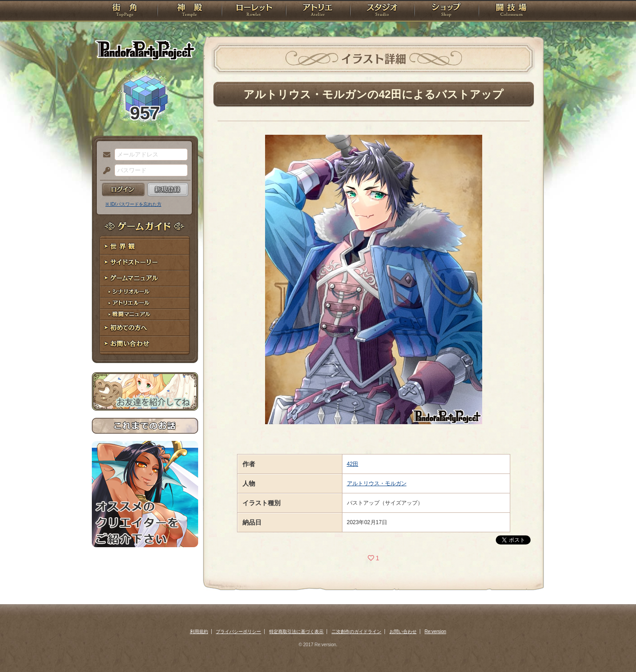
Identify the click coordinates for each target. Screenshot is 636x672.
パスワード (104, 171)
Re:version (436, 632)
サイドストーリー (145, 263)
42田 (353, 464)
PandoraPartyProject (145, 50)
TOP (125, 11)
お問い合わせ (145, 344)
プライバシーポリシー (238, 632)
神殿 (190, 11)
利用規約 (199, 632)
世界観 (145, 247)
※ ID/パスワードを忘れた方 (133, 204)
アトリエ (318, 11)
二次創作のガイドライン (356, 632)
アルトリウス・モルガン (377, 483)
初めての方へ (145, 328)
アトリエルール (145, 303)
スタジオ (382, 11)
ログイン (123, 189)
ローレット (254, 11)
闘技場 (511, 11)
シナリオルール (145, 292)
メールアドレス (104, 155)
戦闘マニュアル (145, 315)
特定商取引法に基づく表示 (296, 632)
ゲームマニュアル (145, 278)
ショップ (446, 11)
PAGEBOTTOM (613, 647)
